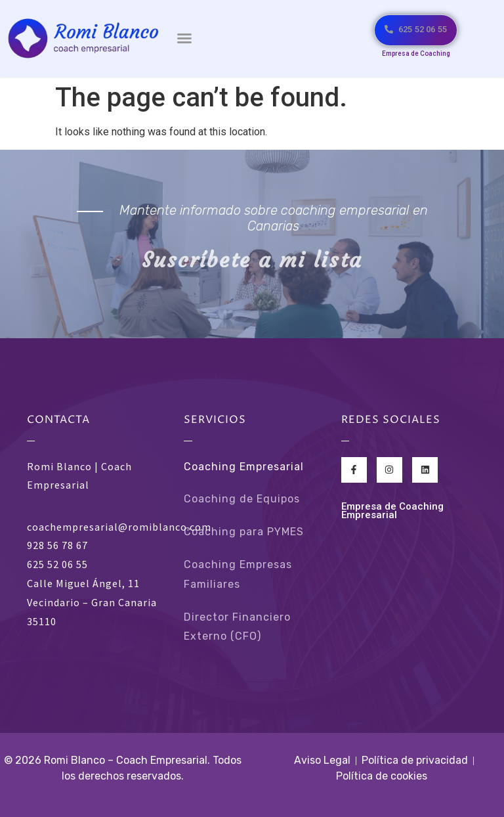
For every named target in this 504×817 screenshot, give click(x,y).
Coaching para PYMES (244, 532)
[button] (184, 38)
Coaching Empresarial (244, 467)
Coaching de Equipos (242, 499)
